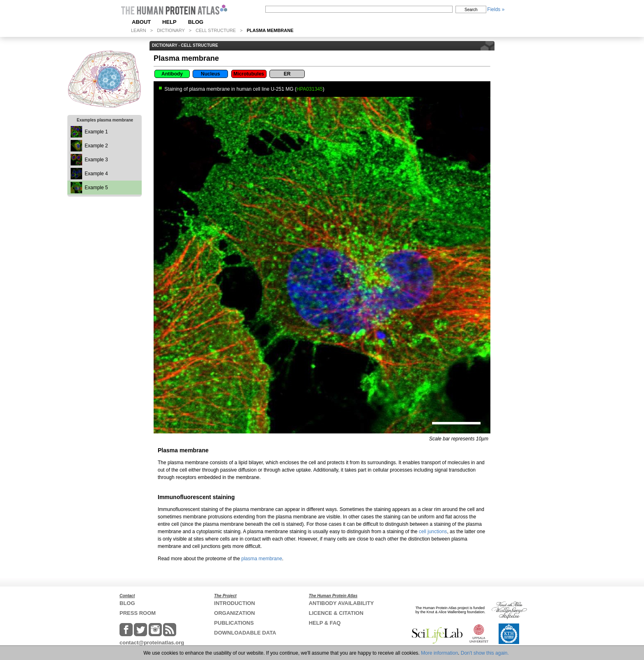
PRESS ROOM (138, 613)
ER (287, 74)
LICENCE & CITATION (336, 613)
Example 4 (96, 174)
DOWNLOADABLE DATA (245, 633)
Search (471, 10)
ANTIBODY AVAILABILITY (341, 603)
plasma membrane (261, 559)
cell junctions (433, 532)
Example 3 (96, 160)
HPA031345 (310, 89)
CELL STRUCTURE (216, 30)
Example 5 (96, 188)
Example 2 (96, 146)
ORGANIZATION (234, 613)
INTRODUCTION (235, 603)
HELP (169, 22)
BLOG (196, 22)
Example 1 (96, 132)
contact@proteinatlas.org (152, 643)
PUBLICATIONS (234, 623)
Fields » (496, 9)
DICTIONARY (171, 30)
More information (439, 653)
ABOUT (141, 22)
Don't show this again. (485, 653)
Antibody (172, 74)
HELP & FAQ (325, 623)
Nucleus (210, 74)
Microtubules (249, 74)
